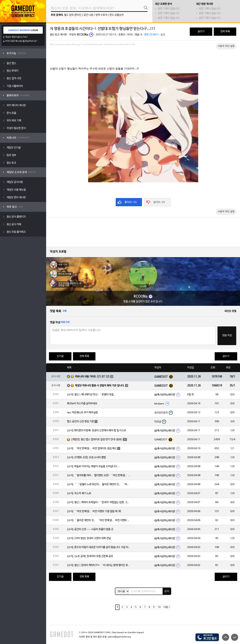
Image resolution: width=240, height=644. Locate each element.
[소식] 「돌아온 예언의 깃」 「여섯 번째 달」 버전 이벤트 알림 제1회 (99, 520)
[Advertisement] (143, 57)
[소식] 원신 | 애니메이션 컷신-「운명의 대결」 (91, 395)
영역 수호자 (101, 15)
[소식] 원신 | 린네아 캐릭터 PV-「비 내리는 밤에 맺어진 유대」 (99, 565)
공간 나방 (88, 15)
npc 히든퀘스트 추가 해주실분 (82, 413)
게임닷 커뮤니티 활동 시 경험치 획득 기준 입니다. (100, 386)
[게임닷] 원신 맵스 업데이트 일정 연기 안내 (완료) (97, 440)
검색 (167, 591)
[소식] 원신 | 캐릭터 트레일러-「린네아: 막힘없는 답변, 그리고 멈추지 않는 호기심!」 (99, 502)
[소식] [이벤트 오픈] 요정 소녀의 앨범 (86, 458)
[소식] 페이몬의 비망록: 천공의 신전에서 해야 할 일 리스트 (97, 431)
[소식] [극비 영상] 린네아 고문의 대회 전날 (89, 538)
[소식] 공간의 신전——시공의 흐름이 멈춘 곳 (90, 529)
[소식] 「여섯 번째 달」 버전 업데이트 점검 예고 (92, 449)
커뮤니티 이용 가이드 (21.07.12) (92, 377)
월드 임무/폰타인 (73, 15)
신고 (163, 35)
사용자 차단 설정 (226, 46)
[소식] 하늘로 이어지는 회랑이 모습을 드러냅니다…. (94, 466)
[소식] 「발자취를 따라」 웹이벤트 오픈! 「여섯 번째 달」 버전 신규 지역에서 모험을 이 (99, 475)
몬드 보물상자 (117, 15)
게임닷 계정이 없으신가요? (17, 37)
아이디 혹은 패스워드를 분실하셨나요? (21, 41)
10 (159, 607)
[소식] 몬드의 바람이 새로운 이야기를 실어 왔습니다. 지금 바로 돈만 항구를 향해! (99, 547)
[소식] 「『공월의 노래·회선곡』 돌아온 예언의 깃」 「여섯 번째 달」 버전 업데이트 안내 (99, 484)
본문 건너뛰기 (151, 35)
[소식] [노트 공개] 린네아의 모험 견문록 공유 (90, 556)
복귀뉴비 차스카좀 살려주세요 (82, 404)
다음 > (167, 607)
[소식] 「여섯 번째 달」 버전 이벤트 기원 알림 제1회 (94, 511)
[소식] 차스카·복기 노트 (79, 493)
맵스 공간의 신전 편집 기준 (80, 422)
